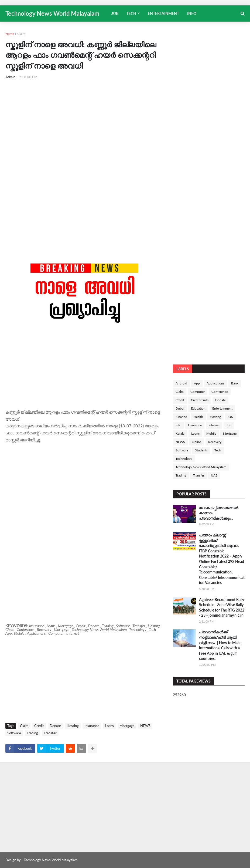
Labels (183, 369)
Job (229, 425)
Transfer (50, 733)
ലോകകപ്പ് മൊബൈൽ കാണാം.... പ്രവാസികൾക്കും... (219, 513)
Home (10, 34)
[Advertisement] (84, 124)
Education (198, 408)
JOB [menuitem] (115, 13)
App (197, 383)
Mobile (211, 433)
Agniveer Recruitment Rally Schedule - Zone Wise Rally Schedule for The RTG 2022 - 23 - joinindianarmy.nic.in (222, 607)
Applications (215, 383)
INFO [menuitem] (192, 13)
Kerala (180, 433)
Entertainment (222, 408)
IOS (230, 417)
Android (181, 383)
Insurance (92, 726)
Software (14, 733)
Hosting (73, 726)
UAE (214, 475)
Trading (32, 733)
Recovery (215, 442)
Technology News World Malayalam (52, 13)
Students (201, 450)
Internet (214, 425)
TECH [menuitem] (131, 13)
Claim (21, 34)
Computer (198, 392)
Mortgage (127, 726)
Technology (184, 459)
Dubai (180, 408)
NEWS (145, 726)
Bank (235, 383)
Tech (218, 450)
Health (198, 417)
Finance (181, 417)
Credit (39, 726)
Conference (220, 392)
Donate (55, 726)
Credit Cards (200, 400)
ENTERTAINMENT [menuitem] (163, 13)
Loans (109, 726)
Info (178, 425)
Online (197, 442)
